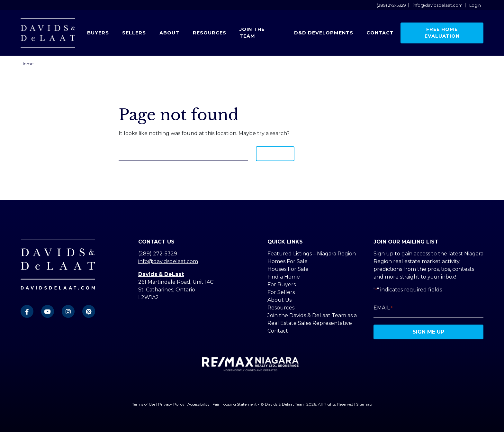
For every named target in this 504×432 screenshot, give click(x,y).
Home (27, 64)
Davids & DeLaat (161, 274)
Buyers (98, 33)
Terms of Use (144, 404)
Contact (380, 33)
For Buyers (282, 285)
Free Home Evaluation (442, 33)
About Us (279, 300)
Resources (210, 33)
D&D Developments (324, 33)
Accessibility (198, 404)
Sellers (134, 33)
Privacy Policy (171, 404)
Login (475, 5)
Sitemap (364, 404)
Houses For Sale (288, 269)
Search (275, 154)
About (169, 33)
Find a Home (284, 277)
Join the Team (252, 33)
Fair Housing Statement (235, 404)
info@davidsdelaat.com (438, 5)
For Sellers (281, 292)
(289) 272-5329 (391, 5)
